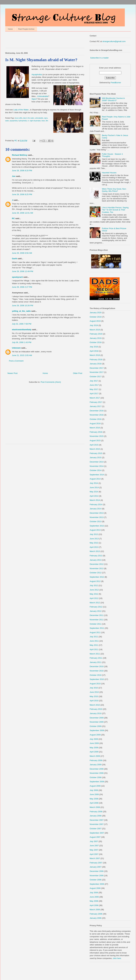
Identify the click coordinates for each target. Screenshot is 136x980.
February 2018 (96, 360)
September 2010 (97, 679)
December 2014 (97, 462)
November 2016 (97, 415)
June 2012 (94, 590)
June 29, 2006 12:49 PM (23, 271)
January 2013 (96, 560)
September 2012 (97, 577)
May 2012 (94, 594)
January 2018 (96, 364)
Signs (34, 99)
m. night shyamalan (34, 121)
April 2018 (94, 351)
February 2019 (96, 334)
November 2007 (97, 824)
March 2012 (95, 603)
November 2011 (97, 620)
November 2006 (97, 876)
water (7, 121)
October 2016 (96, 419)
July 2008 (94, 790)
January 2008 (96, 816)
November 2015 (97, 436)
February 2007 (96, 863)
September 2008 (97, 782)
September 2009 (97, 730)
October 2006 (96, 880)
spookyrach (17, 277)
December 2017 (97, 368)
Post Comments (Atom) (51, 382)
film (47, 121)
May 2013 (94, 543)
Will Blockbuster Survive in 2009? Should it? (113, 99)
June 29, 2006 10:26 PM (23, 306)
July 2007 (94, 841)
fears (43, 121)
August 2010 (95, 684)
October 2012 (96, 573)
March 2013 (95, 551)
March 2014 (95, 500)
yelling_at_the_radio (21, 311)
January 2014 (96, 509)
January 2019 (96, 338)
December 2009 (97, 718)
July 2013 (94, 534)
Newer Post (12, 373)
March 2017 (95, 398)
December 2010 (97, 666)
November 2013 (97, 517)
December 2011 (97, 615)
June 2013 (94, 539)
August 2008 (95, 786)
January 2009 (96, 765)
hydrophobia (23, 121)
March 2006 (95, 910)
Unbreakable (43, 96)
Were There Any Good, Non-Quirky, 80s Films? (114, 190)
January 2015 (96, 457)
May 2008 (94, 799)
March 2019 (95, 330)
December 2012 (97, 564)
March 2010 (95, 705)
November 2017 (97, 372)
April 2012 (94, 598)
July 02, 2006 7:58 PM (22, 324)
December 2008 (97, 769)
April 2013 (94, 547)
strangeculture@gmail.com (114, 41)
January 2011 (96, 662)
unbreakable (39, 118)
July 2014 (94, 483)
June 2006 (94, 897)
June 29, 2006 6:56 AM (22, 253)
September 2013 (97, 526)
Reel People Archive (26, 29)
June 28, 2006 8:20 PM (22, 171)
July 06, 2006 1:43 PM (22, 342)
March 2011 (95, 654)
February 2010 (96, 709)
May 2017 (94, 389)
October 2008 (96, 777)
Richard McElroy (20, 155)
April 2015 (94, 445)
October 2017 (96, 377)
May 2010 (94, 696)
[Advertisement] (40, 40)
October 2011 (96, 624)
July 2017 (94, 381)
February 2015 (96, 453)
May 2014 (94, 492)
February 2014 (96, 504)
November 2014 (97, 466)
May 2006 (94, 901)
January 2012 (96, 611)
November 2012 (97, 568)
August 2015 (95, 440)
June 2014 (94, 487)
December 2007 (97, 820)
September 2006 (97, 884)
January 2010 (96, 713)
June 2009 (94, 743)
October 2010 (96, 675)
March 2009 (95, 756)
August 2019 (95, 321)
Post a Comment (16, 361)
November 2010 (97, 671)
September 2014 (97, 475)
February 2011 (96, 658)
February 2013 (96, 556)
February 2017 (96, 402)
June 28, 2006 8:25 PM (22, 194)
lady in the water (29, 118)
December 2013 (97, 513)
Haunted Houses (109, 173)
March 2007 (95, 858)
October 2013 (96, 521)
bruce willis (19, 118)
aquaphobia (14, 121)
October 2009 (96, 726)
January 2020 (96, 313)
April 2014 (94, 496)
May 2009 (94, 748)
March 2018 (95, 355)
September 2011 (97, 628)
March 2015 (95, 449)
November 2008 (97, 773)
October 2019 (96, 317)
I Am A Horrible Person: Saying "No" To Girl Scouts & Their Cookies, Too (115, 210)
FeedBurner (116, 83)
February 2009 (96, 760)
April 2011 (94, 649)
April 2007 (94, 854)
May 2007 (94, 850)
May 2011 (94, 645)
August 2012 (95, 581)
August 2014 (95, 479)
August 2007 (95, 837)
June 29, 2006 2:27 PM (22, 287)
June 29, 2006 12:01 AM (22, 213)
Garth (15, 259)
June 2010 (94, 692)
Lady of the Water (21, 110)
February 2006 (96, 914)
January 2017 (96, 406)
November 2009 (97, 722)
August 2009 (95, 735)
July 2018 (94, 347)
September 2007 (97, 833)
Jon (14, 176)
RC (13, 218)
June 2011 (94, 641)
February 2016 (96, 432)
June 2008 (94, 794)
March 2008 (95, 807)
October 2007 (96, 829)
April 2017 (94, 394)
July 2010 (94, 688)
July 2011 (94, 637)
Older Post (78, 373)
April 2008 (94, 803)
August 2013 (95, 530)
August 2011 (95, 632)
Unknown (16, 348)
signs (46, 118)
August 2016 (95, 423)
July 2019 (94, 325)
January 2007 (96, 867)
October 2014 (96, 470)
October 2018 (96, 342)
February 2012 (96, 607)
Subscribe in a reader (100, 58)
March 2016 (95, 428)
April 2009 (94, 752)
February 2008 (96, 812)
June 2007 (94, 846)
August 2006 (95, 888)
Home (10, 29)
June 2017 (94, 385)
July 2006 (94, 893)
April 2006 (94, 905)
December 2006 (97, 871)
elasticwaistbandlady (22, 330)
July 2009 (94, 739)
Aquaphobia (37, 74)
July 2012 (94, 585)
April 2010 (94, 701)
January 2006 (96, 918)
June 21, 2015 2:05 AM (22, 355)
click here (117, 958)
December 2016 (97, 411)
